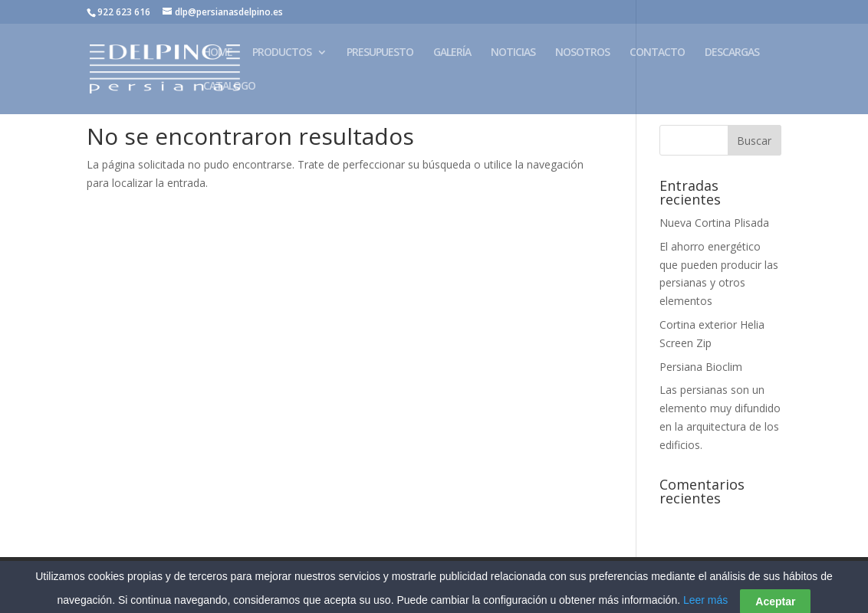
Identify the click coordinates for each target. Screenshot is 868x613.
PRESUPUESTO (380, 53)
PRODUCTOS (282, 53)
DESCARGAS (732, 53)
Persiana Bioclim (701, 367)
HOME (218, 53)
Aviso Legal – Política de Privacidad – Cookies (206, 577)
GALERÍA (452, 53)
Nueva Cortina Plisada (714, 223)
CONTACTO (657, 53)
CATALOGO (229, 87)
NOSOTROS (582, 53)
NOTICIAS (513, 53)
